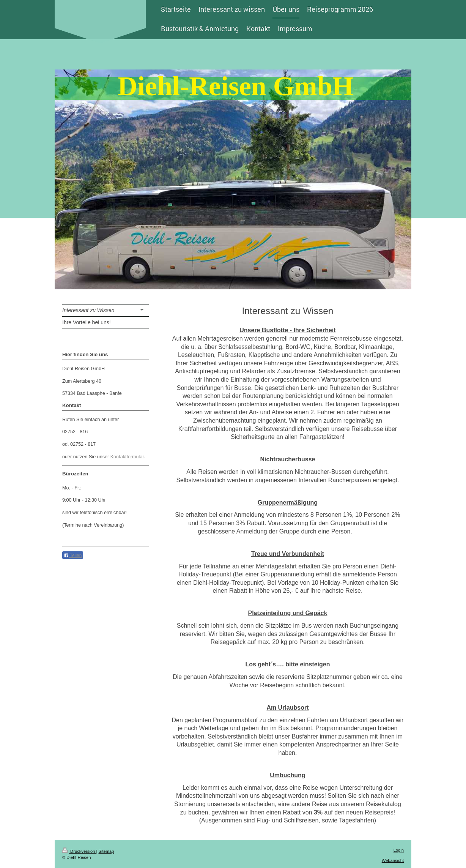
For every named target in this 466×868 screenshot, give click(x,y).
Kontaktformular (127, 457)
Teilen (73, 556)
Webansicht (393, 860)
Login (399, 850)
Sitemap (106, 851)
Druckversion (79, 851)
